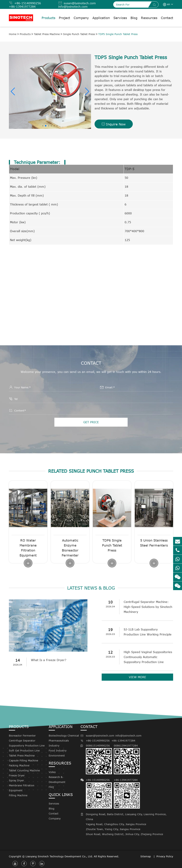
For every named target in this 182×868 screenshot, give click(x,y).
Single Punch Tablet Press (79, 34)
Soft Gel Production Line (24, 750)
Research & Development (57, 779)
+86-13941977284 (22, 7)
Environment (57, 755)
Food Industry (58, 750)
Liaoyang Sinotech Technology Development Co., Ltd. (59, 856)
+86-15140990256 (28, 3)
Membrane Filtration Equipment (22, 788)
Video (52, 772)
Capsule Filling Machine (23, 760)
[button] (13, 91)
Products (48, 18)
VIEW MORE (137, 677)
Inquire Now (114, 124)
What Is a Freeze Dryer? (49, 660)
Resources (149, 18)
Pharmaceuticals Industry (59, 743)
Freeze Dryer (17, 775)
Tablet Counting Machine (24, 770)
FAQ (51, 787)
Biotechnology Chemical (64, 736)
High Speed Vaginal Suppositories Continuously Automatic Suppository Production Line (148, 657)
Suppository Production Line (27, 746)
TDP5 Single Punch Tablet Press (118, 34)
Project (64, 18)
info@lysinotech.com (73, 7)
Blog (134, 18)
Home (13, 34)
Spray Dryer (16, 780)
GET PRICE (91, 422)
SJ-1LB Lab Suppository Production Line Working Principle (148, 632)
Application (101, 18)
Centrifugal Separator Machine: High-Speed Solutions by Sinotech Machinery (148, 607)
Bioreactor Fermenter (22, 736)
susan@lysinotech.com (80, 3)
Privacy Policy (165, 856)
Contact (167, 18)
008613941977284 (127, 759)
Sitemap (146, 856)
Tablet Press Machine (47, 34)
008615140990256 (99, 759)
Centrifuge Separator (22, 741)
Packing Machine (19, 765)
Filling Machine (18, 795)
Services (120, 18)
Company (81, 18)
